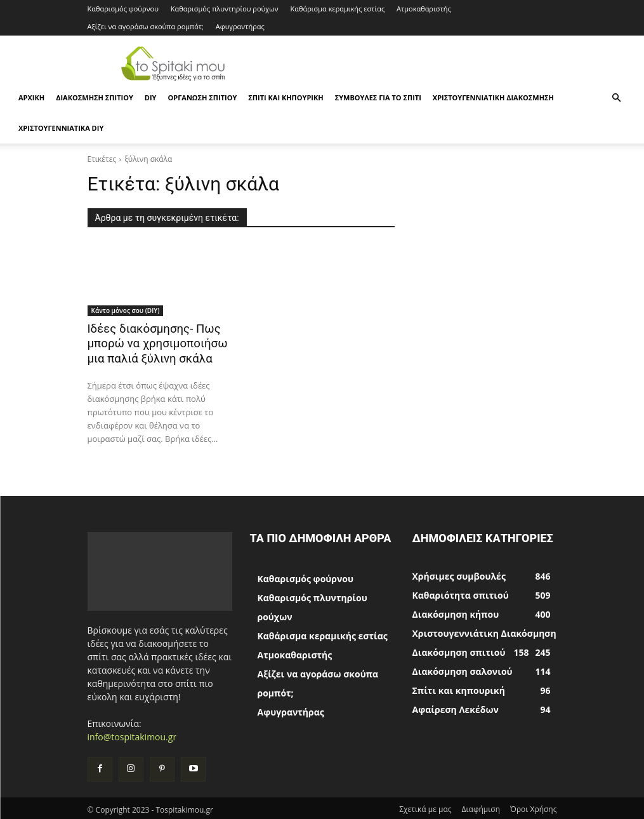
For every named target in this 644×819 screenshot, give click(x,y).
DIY (151, 97)
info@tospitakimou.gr (132, 734)
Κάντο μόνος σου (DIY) (126, 310)
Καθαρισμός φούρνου (123, 9)
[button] (616, 98)
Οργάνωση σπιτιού (202, 97)
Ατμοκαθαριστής (424, 9)
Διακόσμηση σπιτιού (95, 97)
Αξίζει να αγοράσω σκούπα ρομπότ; (146, 26)
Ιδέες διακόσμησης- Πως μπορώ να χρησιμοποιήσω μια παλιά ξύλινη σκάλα (151, 343)
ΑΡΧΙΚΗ (31, 97)
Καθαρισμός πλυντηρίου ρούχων (225, 9)
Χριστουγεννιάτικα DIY (61, 128)
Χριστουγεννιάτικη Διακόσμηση (493, 97)
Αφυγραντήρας (240, 26)
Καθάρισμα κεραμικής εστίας (338, 9)
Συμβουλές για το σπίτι (378, 97)
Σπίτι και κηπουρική (286, 97)
